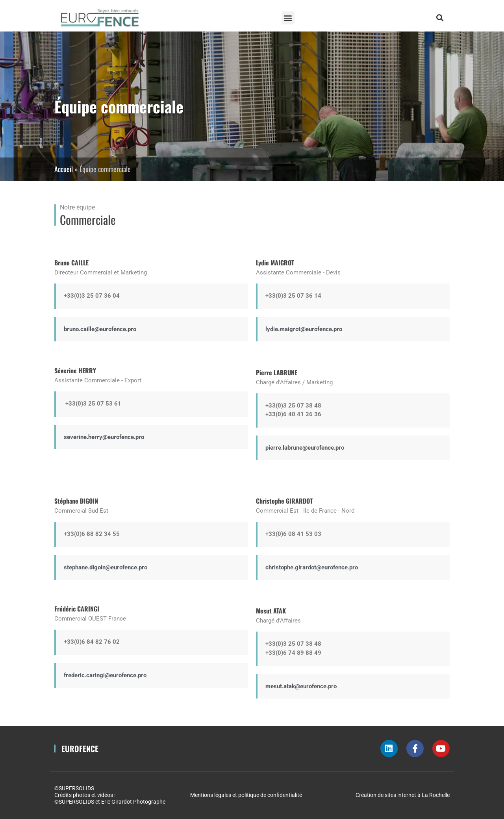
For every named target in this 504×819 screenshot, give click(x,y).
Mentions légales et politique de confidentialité (246, 795)
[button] (288, 18)
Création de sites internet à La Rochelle (403, 795)
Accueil (64, 169)
